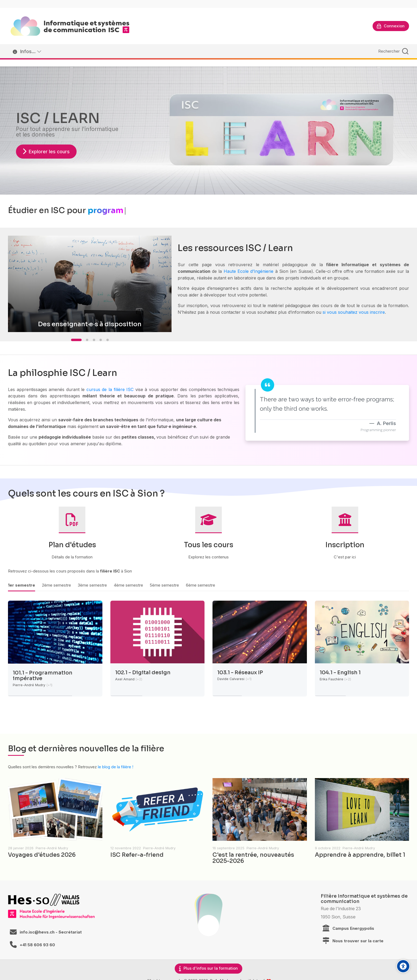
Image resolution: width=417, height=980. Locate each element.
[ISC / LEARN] (70, 26)
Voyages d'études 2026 (42, 855)
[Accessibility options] (403, 966)
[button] (76, 340)
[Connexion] (391, 26)
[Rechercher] (393, 51)
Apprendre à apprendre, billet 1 (360, 855)
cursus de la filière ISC (110, 389)
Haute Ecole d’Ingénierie (249, 271)
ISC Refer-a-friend (137, 855)
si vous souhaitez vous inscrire (354, 312)
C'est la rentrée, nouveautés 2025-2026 (253, 858)
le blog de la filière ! (116, 767)
